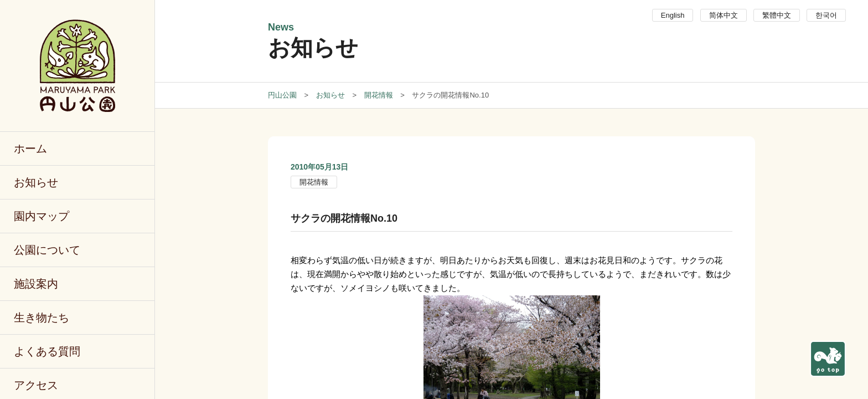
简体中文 (724, 15)
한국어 (826, 15)
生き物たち (42, 318)
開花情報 (314, 182)
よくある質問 (47, 351)
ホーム (30, 149)
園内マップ (42, 216)
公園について (47, 250)
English (673, 15)
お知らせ (36, 182)
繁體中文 (777, 15)
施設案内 (36, 284)
